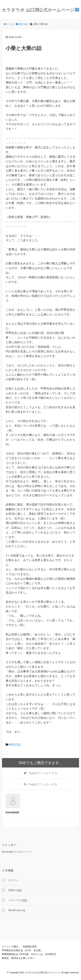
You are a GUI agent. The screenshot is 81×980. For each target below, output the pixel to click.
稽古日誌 (15, 745)
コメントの (18, 900)
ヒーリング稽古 (10, 947)
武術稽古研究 (30, 947)
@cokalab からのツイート (17, 852)
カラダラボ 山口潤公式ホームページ (38, 10)
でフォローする (43, 773)
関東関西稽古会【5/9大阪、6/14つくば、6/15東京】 (29, 954)
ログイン (13, 880)
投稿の (15, 890)
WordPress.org (17, 910)
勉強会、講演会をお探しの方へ (18, 958)
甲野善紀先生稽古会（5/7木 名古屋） (22, 950)
